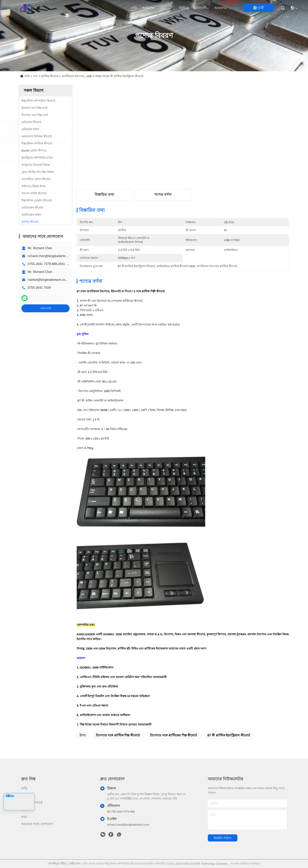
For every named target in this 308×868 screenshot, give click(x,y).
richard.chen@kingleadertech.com (52, 256)
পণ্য (170, 8)
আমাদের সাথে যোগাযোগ (224, 8)
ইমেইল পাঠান (222, 838)
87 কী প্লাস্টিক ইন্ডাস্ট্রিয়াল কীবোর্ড (229, 735)
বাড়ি (134, 8)
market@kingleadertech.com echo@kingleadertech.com (68, 280)
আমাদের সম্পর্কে (151, 8)
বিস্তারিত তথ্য (104, 195)
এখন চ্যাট (45, 308)
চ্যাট (258, 8)
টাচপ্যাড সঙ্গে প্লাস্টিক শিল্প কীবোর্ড (118, 735)
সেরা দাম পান (216, 172)
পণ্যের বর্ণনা (163, 195)
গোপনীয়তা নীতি (57, 864)
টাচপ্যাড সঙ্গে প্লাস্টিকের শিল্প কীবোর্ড (173, 735)
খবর (24, 817)
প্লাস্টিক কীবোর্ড (50, 76)
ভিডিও (184, 8)
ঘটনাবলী (202, 8)
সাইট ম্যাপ (75, 864)
